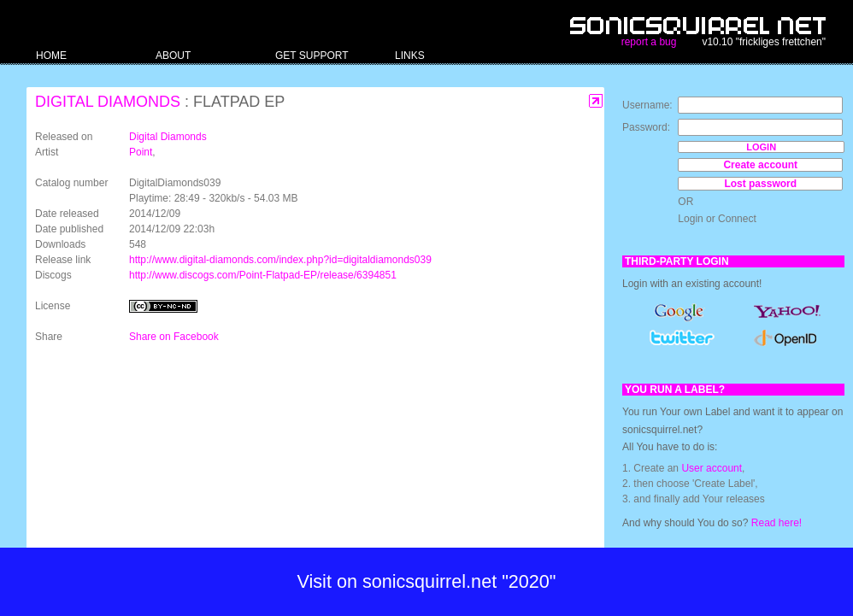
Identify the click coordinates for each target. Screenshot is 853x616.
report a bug (649, 42)
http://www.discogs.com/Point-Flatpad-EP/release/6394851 (263, 275)
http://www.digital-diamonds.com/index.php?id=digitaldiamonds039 (280, 260)
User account (712, 468)
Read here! (777, 523)
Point (141, 152)
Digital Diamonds (108, 102)
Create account (760, 165)
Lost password (760, 184)
